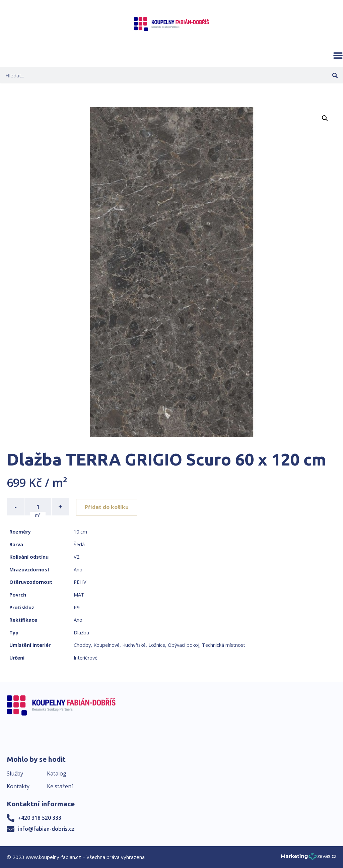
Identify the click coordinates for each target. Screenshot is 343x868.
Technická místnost (224, 645)
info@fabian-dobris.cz (46, 829)
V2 (77, 557)
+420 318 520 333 (40, 818)
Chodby (82, 645)
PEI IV (80, 582)
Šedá (79, 544)
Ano (78, 570)
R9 (77, 607)
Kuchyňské (134, 645)
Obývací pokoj (184, 645)
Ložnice (157, 645)
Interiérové (86, 658)
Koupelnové (107, 645)
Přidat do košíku (108, 507)
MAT (79, 595)
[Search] (335, 75)
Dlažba (81, 633)
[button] (338, 55)
